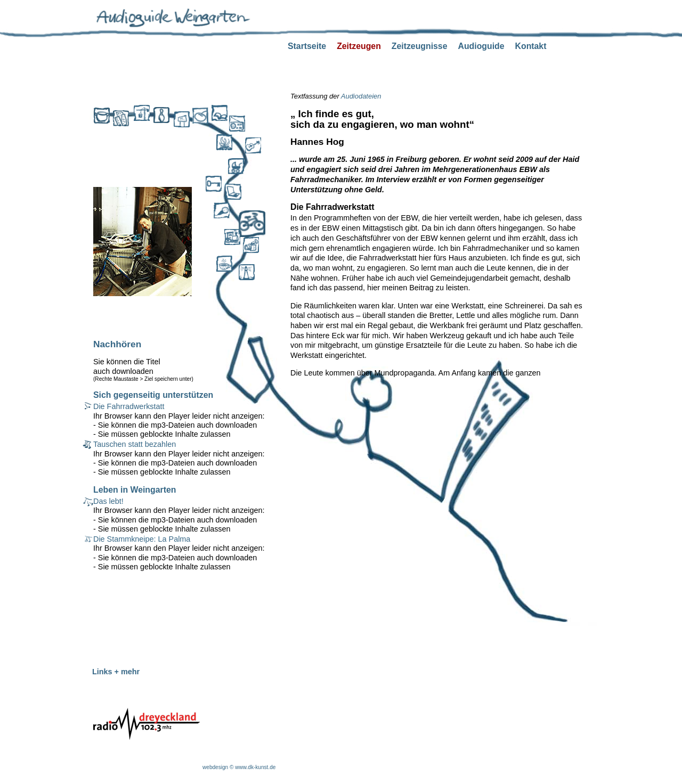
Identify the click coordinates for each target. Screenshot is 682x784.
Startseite (307, 46)
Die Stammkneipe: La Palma (142, 539)
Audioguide (481, 46)
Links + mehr (116, 672)
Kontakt (531, 46)
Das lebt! (108, 501)
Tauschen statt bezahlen (135, 444)
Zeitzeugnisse (420, 46)
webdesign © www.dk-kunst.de (239, 767)
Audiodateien (361, 96)
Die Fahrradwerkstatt (129, 406)
